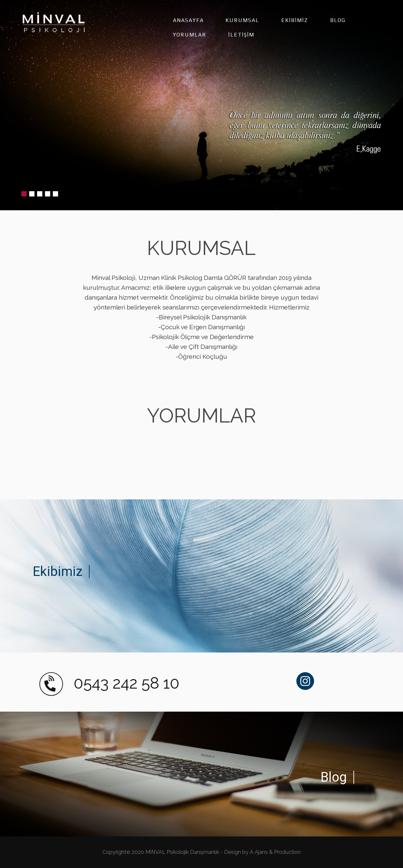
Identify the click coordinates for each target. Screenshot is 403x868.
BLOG (338, 20)
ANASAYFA (188, 20)
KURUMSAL (242, 20)
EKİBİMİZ (295, 20)
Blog (334, 777)
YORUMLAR (190, 35)
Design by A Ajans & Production (262, 852)
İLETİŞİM (241, 35)
